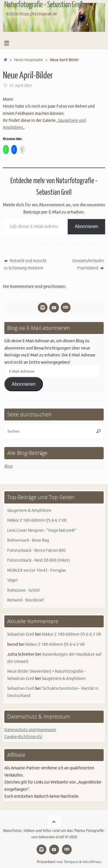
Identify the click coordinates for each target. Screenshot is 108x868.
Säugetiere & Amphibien (29, 510)
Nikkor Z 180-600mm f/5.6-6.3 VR (37, 520)
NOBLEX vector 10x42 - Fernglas (37, 570)
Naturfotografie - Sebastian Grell (43, 5)
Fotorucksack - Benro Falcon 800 (36, 550)
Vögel (12, 580)
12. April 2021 (21, 86)
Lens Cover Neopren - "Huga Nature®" (42, 530)
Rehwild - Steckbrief (25, 600)
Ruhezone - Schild (23, 590)
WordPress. (92, 862)
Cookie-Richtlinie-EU (23, 737)
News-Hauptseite (29, 60)
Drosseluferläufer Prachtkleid (88, 264)
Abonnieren (86, 226)
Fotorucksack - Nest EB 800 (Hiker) (39, 560)
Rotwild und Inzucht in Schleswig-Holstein (25, 264)
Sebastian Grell (21, 634)
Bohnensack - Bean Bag (28, 540)
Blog (8, 466)
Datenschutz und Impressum (30, 730)
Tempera (71, 862)
